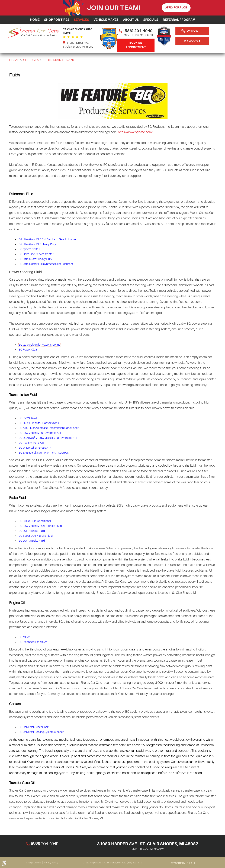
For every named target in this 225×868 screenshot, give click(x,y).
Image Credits (34, 863)
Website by (183, 863)
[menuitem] (35, 20)
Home (35, 20)
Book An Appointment (136, 45)
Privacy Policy (51, 863)
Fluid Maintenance (60, 60)
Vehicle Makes (106, 20)
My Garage (192, 41)
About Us (131, 20)
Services (81, 20)
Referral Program (179, 20)
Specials (151, 20)
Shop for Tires (57, 20)
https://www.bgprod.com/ (135, 132)
